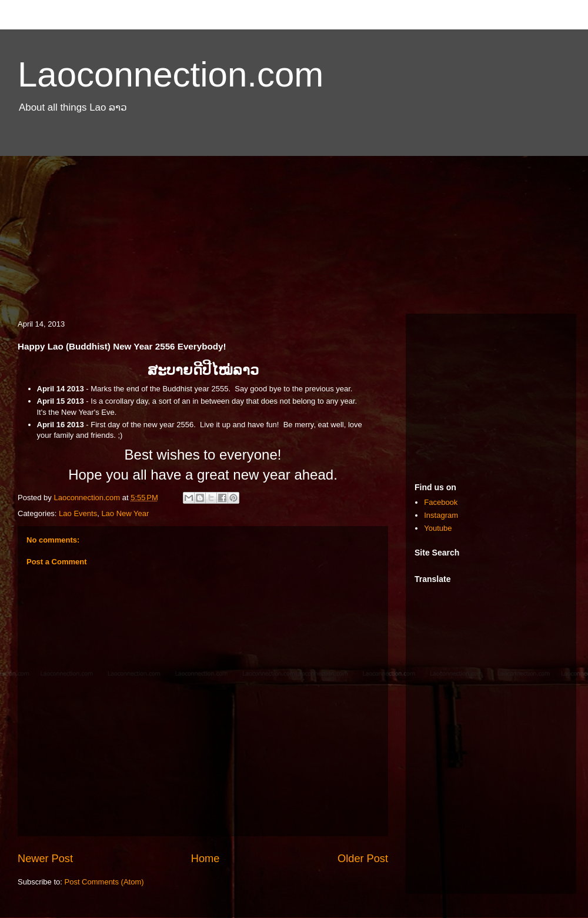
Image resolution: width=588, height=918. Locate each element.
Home (206, 859)
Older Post (363, 859)
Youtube (438, 528)
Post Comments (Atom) (104, 882)
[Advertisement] (294, 219)
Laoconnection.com (171, 74)
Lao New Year (125, 513)
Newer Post (45, 859)
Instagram (441, 515)
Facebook (441, 502)
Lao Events (78, 513)
